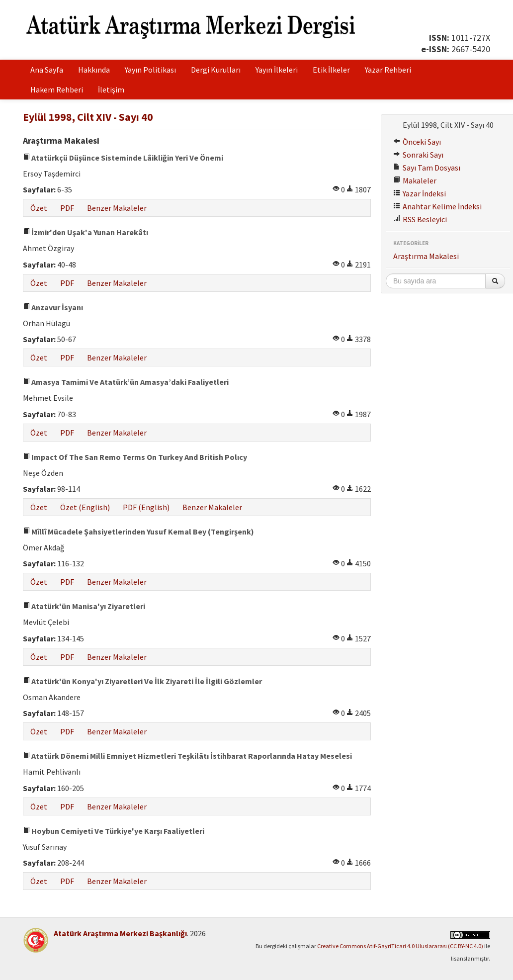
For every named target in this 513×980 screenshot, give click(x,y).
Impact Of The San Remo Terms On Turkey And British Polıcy (135, 457)
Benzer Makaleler (117, 208)
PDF (67, 208)
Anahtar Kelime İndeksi (437, 206)
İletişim (111, 89)
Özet (39, 208)
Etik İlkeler (331, 70)
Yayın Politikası (150, 70)
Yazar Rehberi (388, 70)
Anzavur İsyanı (53, 307)
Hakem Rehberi (57, 89)
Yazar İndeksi (420, 193)
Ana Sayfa (47, 70)
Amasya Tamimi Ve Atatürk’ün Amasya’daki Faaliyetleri (126, 382)
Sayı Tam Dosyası (427, 168)
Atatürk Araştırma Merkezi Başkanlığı (120, 933)
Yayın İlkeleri (277, 70)
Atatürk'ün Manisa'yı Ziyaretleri (84, 606)
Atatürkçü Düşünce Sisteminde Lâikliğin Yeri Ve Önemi (123, 158)
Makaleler (415, 180)
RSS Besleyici (420, 219)
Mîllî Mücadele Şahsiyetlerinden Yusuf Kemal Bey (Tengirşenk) (138, 532)
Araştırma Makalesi (426, 256)
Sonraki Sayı (418, 155)
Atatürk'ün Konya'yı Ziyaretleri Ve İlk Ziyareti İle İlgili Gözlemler (142, 681)
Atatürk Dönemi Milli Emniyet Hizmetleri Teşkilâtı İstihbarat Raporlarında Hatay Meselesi (187, 756)
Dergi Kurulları (216, 70)
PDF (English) (146, 507)
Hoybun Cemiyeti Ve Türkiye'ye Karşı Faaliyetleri (114, 831)
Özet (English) (85, 507)
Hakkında (94, 70)
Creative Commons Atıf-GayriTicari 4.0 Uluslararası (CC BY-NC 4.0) (400, 946)
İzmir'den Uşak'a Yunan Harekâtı (85, 232)
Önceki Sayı (417, 142)
